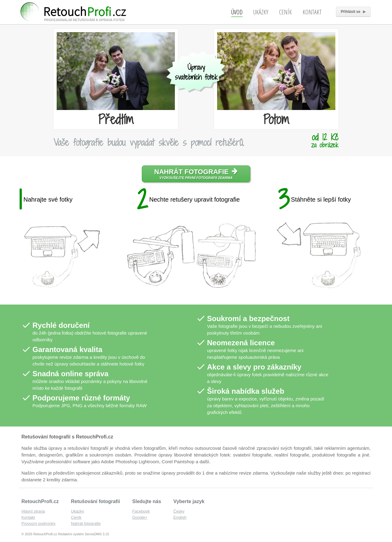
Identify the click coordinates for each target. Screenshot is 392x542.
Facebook (141, 511)
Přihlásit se (353, 12)
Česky (179, 511)
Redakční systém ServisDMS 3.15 (83, 534)
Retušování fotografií (96, 501)
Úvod (237, 12)
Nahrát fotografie (196, 174)
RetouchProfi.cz (40, 501)
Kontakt (312, 12)
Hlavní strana (33, 511)
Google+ (140, 517)
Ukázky (261, 12)
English (180, 517)
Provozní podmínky (38, 523)
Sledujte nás (147, 501)
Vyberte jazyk (189, 501)
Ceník (285, 12)
